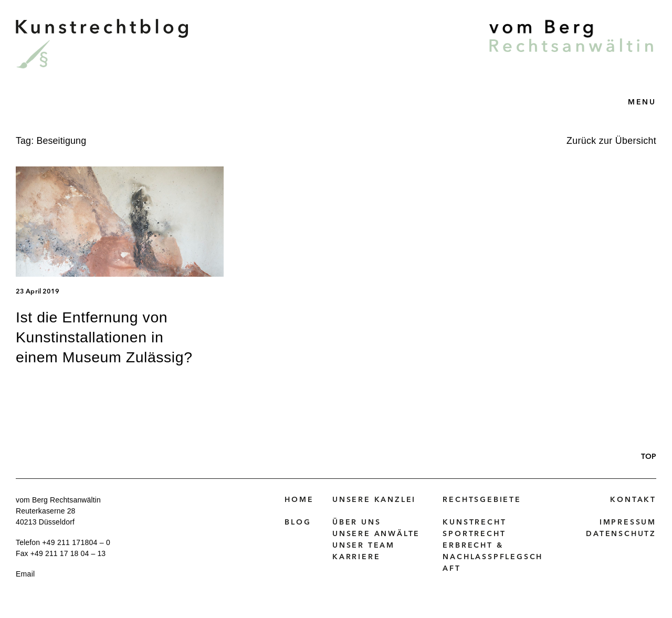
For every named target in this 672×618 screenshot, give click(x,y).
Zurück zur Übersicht (611, 141)
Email (25, 574)
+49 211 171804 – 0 (76, 542)
